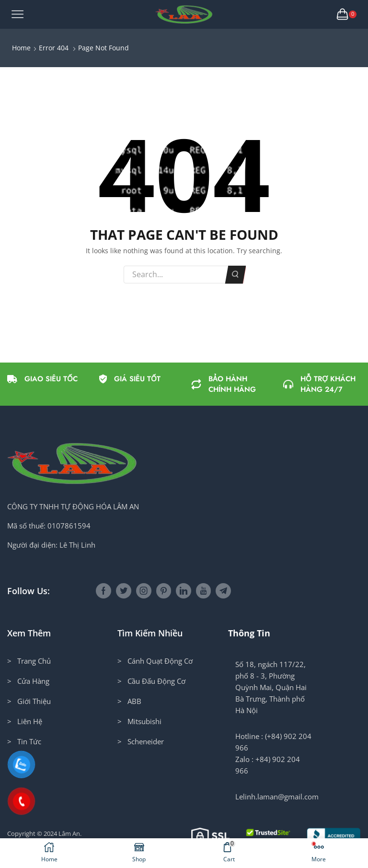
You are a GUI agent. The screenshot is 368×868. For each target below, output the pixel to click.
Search (236, 274)
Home (21, 48)
